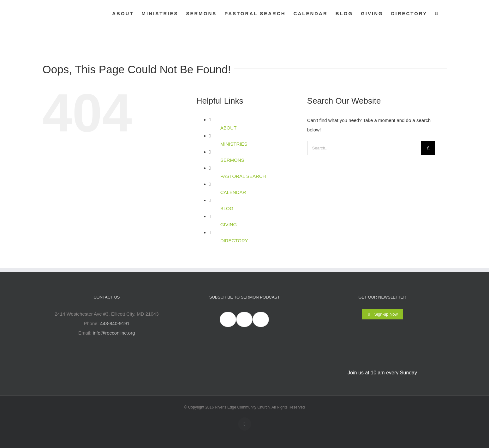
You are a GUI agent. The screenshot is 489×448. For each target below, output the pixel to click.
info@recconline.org (114, 333)
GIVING (229, 224)
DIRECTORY (234, 241)
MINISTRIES (234, 144)
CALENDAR (233, 192)
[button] (437, 13)
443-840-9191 (115, 323)
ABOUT (229, 128)
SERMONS (232, 160)
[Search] (428, 148)
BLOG (227, 208)
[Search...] (364, 148)
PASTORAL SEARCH (243, 176)
